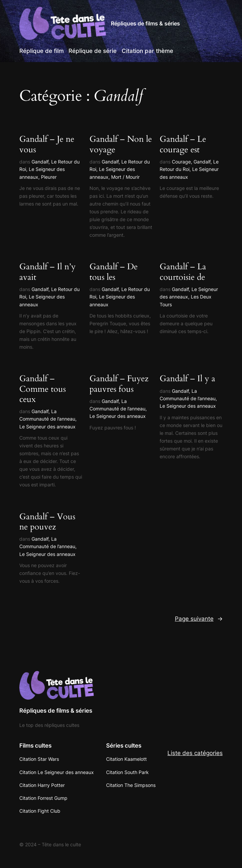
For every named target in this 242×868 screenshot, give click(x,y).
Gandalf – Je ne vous (47, 144)
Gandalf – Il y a (187, 379)
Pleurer (49, 177)
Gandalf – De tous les (114, 272)
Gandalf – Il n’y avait (47, 272)
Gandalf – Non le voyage (121, 144)
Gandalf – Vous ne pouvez (47, 522)
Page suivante (199, 619)
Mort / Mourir (125, 177)
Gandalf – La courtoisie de (183, 272)
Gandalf (40, 162)
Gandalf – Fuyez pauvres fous (119, 384)
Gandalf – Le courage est (183, 144)
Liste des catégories (195, 753)
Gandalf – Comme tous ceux (43, 389)
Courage (181, 162)
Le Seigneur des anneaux (47, 427)
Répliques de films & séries (145, 23)
